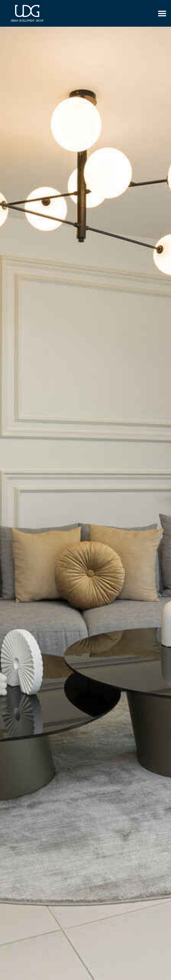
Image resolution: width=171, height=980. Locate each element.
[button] (162, 13)
